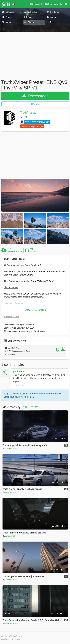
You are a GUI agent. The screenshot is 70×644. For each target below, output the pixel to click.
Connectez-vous (37, 394)
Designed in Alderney (12, 636)
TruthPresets (28, 113)
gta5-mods (19, 371)
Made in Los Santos (11, 639)
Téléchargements (15, 251)
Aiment (33, 251)
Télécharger (35, 96)
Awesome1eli (11, 449)
